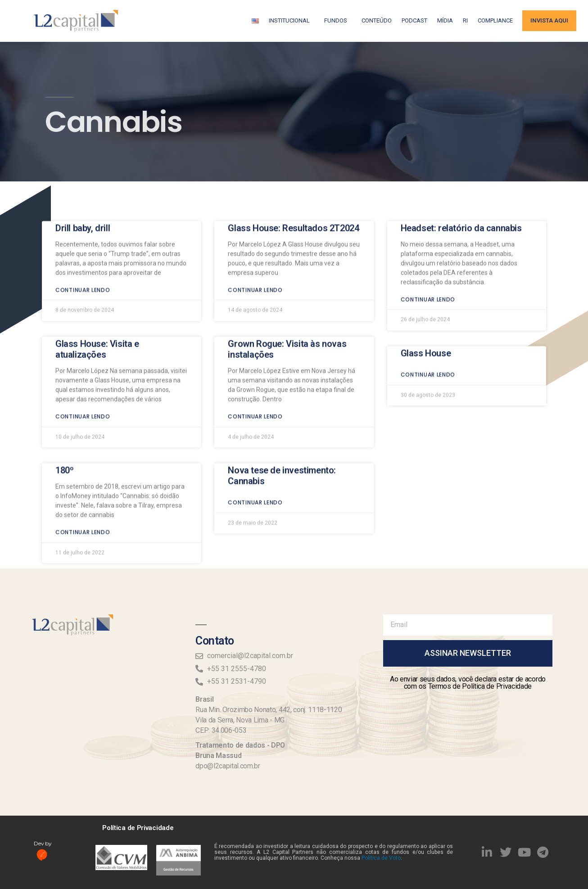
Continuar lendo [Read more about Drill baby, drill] (83, 228)
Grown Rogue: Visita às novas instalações (287, 288)
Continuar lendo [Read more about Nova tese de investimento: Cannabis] (255, 441)
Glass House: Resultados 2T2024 (293, 167)
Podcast (414, 20)
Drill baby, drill (83, 167)
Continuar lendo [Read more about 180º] (83, 471)
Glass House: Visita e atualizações (97, 288)
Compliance (495, 20)
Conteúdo (377, 20)
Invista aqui (549, 20)
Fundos (338, 21)
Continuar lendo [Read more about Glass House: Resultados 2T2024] (255, 228)
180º (64, 409)
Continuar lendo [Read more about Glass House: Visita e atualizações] (83, 355)
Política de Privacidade (138, 828)
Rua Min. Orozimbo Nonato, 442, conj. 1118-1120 (269, 710)
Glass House (426, 292)
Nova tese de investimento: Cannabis (282, 414)
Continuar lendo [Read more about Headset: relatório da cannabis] (428, 238)
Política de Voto (381, 858)
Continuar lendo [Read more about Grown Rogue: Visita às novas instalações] (255, 355)
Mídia (445, 20)
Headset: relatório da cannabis (461, 167)
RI (465, 20)
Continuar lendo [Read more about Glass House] (428, 313)
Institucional (292, 21)
